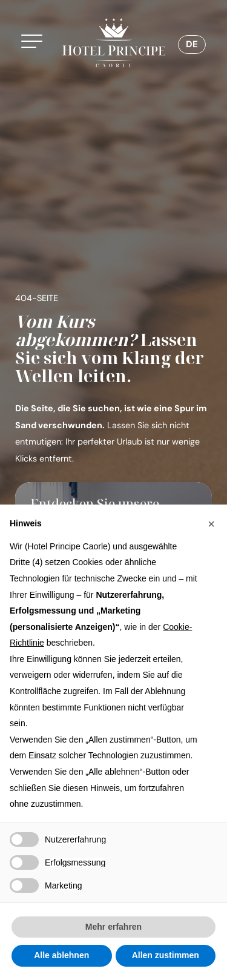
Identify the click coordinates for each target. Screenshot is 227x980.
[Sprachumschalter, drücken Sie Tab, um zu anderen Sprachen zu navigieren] (192, 45)
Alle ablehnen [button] (61, 955)
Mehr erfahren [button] (113, 927)
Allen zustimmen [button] (166, 955)
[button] (36, 43)
